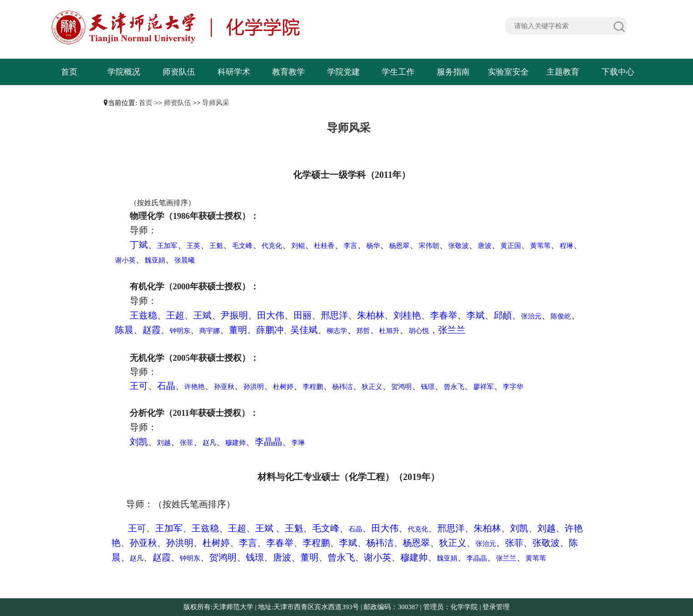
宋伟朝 (429, 246)
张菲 (187, 443)
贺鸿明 (402, 387)
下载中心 (618, 72)
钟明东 (180, 331)
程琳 (567, 246)
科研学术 (234, 72)
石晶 (355, 529)
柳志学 (337, 331)
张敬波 (458, 246)
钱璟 (428, 387)
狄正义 (372, 387)
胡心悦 (419, 331)
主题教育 (563, 72)
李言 (350, 246)
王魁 (216, 246)
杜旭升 (389, 331)
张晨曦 (185, 260)
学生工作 (398, 72)
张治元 (531, 316)
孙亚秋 (224, 387)
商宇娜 (210, 331)
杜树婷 (283, 387)
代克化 (272, 246)
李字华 (513, 387)
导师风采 (216, 103)
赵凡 (209, 443)
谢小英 (125, 260)
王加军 (167, 246)
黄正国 (511, 246)
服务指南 (453, 72)
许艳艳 (195, 387)
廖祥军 (483, 387)
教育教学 (288, 72)
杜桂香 (324, 246)
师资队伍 (179, 72)
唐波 (485, 246)
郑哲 (363, 331)
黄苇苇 (540, 246)
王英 (193, 246)
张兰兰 (452, 330)
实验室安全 (508, 72)
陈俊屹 (561, 316)
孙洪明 (254, 387)
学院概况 (124, 72)
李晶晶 (268, 442)
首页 (69, 72)
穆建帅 (235, 443)
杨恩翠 (399, 246)
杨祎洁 (342, 387)
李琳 (298, 443)
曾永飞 (454, 387)
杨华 (373, 246)
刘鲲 (298, 246)
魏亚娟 (155, 260)
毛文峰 (242, 246)
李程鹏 (313, 387)
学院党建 (344, 72)
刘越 (164, 443)
